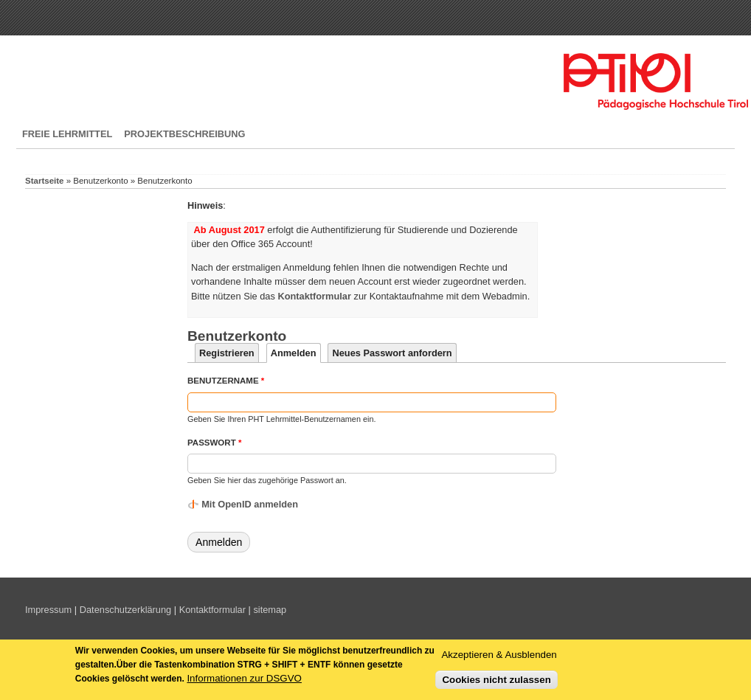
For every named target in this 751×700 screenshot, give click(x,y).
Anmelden (296, 353)
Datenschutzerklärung (125, 610)
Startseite (44, 181)
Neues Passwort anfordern (392, 353)
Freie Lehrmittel (67, 134)
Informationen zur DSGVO (244, 681)
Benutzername (226, 381)
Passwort (214, 443)
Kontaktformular (212, 610)
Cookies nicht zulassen (496, 682)
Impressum (48, 610)
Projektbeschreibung (184, 134)
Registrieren (227, 353)
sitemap (270, 610)
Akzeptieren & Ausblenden (499, 658)
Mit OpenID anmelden (250, 504)
